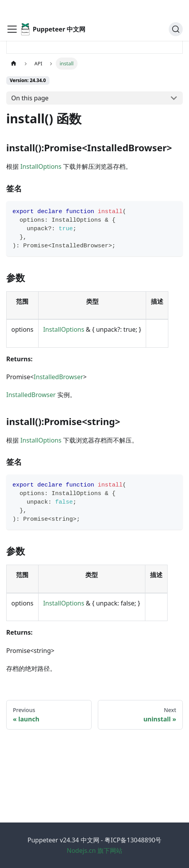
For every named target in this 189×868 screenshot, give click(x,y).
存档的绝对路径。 (31, 668)
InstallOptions (41, 166)
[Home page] (14, 64)
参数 (20, 278)
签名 (18, 188)
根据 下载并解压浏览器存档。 (69, 166)
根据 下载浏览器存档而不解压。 (72, 440)
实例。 (41, 395)
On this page (30, 98)
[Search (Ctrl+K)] (176, 12)
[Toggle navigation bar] (12, 12)
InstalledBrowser (59, 377)
